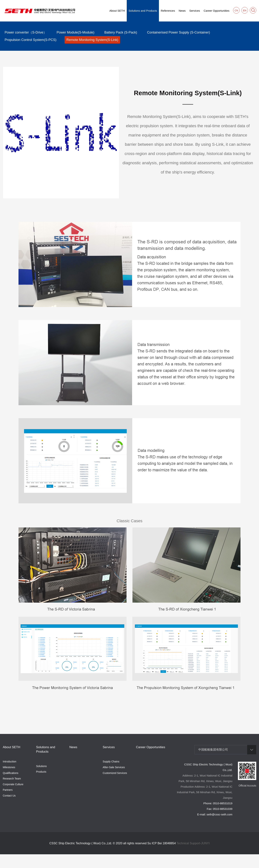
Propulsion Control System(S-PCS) (31, 40)
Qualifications (11, 773)
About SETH (117, 11)
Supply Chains (111, 762)
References (168, 11)
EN (245, 10)
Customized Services (115, 773)
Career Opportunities (217, 11)
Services (195, 11)
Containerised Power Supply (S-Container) (179, 32)
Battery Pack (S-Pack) (121, 32)
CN (236, 10)
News (182, 11)
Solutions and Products (143, 11)
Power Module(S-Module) (75, 32)
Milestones (9, 767)
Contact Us (9, 796)
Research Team (12, 779)
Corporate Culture (13, 784)
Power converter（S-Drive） (26, 32)
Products (41, 772)
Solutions (41, 766)
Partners (8, 790)
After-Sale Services (114, 767)
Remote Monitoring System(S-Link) (92, 40)
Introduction (10, 762)
